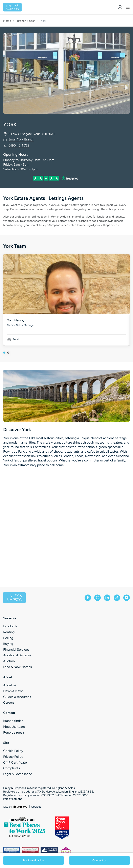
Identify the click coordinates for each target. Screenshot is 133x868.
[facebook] (88, 598)
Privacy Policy (13, 757)
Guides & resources (17, 697)
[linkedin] (107, 598)
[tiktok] (117, 598)
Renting (9, 632)
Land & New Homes (17, 667)
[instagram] (97, 598)
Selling (8, 638)
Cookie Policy (13, 751)
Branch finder (13, 721)
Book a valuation (34, 860)
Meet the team (14, 727)
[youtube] (127, 598)
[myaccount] (120, 7)
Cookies (36, 807)
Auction (9, 661)
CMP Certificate (15, 762)
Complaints (12, 768)
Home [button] (7, 21)
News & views (13, 691)
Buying (8, 644)
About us (10, 685)
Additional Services (17, 655)
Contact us (100, 860)
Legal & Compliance (18, 774)
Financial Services (16, 650)
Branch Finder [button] (26, 21)
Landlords (10, 626)
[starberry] (20, 807)
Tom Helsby (16, 320)
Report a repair (14, 732)
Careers (9, 702)
